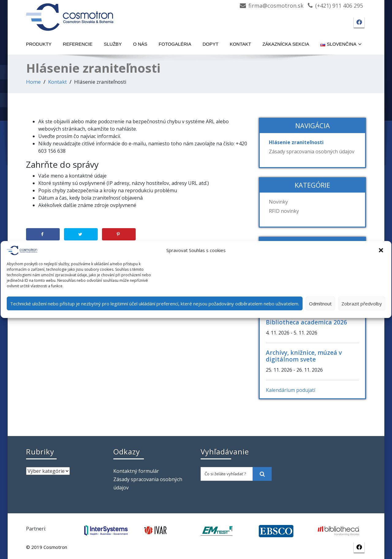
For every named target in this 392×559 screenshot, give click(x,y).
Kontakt (240, 44)
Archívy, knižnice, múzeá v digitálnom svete (304, 356)
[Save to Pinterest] (119, 234)
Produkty (39, 44)
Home (33, 82)
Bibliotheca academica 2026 (306, 322)
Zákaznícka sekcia (286, 44)
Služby (113, 44)
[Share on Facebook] (43, 234)
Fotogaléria (175, 44)
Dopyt (211, 44)
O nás (140, 44)
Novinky (278, 202)
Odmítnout (320, 304)
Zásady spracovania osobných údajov (312, 151)
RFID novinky (284, 211)
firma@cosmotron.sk (276, 6)
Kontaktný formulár (136, 471)
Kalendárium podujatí (290, 390)
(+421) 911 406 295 (339, 6)
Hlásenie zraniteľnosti (296, 142)
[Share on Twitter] (81, 234)
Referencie (78, 44)
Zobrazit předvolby (362, 304)
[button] (382, 251)
